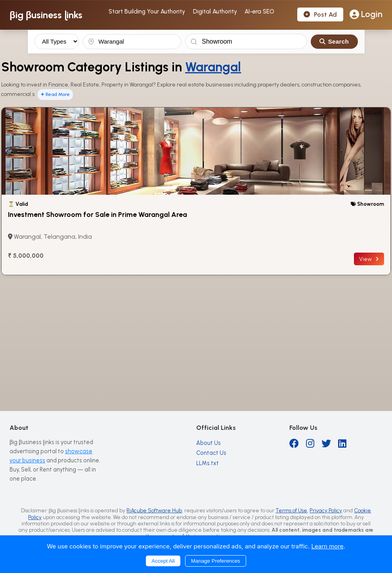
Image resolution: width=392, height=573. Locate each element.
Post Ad (320, 14)
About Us (208, 443)
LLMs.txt (207, 463)
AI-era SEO (259, 11)
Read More (55, 94)
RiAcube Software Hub (154, 510)
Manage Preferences (216, 561)
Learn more (327, 546)
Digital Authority (215, 11)
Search (334, 41)
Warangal (213, 67)
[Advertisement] (196, 335)
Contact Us (211, 453)
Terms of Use (291, 510)
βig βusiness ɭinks (46, 15)
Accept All (163, 561)
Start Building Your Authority (147, 11)
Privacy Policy (326, 510)
